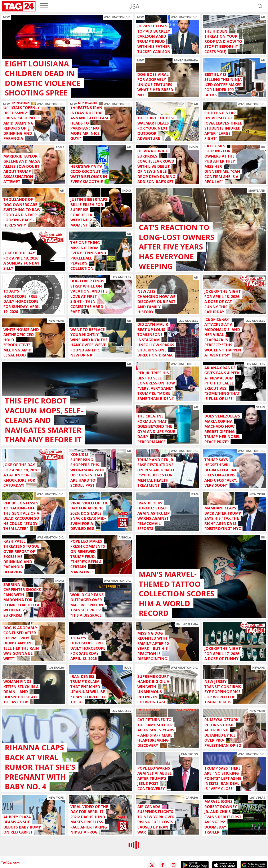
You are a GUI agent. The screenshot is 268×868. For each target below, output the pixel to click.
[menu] (44, 6)
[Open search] (260, 6)
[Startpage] (19, 6)
